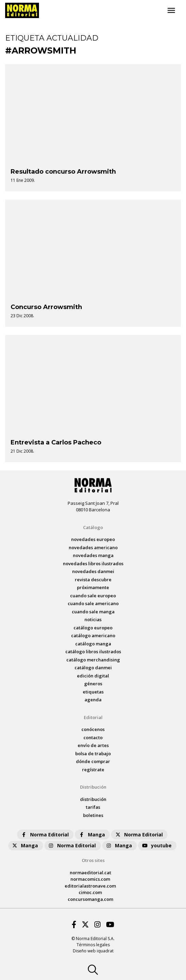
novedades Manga (93, 555)
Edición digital (93, 676)
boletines (93, 815)
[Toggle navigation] (171, 11)
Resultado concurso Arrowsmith (63, 172)
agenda (93, 700)
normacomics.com (90, 879)
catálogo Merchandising (93, 660)
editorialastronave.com (90, 886)
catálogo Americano (93, 635)
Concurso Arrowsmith (46, 307)
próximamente (93, 587)
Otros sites (93, 860)
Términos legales (93, 945)
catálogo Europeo (93, 628)
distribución (93, 799)
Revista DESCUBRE (93, 580)
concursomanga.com (90, 899)
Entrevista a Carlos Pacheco (56, 442)
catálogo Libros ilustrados (93, 652)
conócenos (93, 729)
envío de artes (93, 745)
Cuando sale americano (93, 603)
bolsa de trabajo (93, 754)
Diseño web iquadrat (93, 951)
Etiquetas (93, 692)
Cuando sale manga (93, 612)
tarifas (93, 807)
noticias (93, 619)
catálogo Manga (93, 644)
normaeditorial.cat (90, 873)
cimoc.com (90, 892)
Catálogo (93, 527)
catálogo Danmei (93, 668)
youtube (157, 845)
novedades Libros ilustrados (93, 564)
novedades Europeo (93, 539)
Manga (92, 835)
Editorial (93, 717)
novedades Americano (93, 547)
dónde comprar (93, 761)
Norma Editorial (45, 835)
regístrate (93, 770)
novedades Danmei (93, 571)
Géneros (93, 684)
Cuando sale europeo (93, 596)
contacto (93, 737)
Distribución (93, 787)
